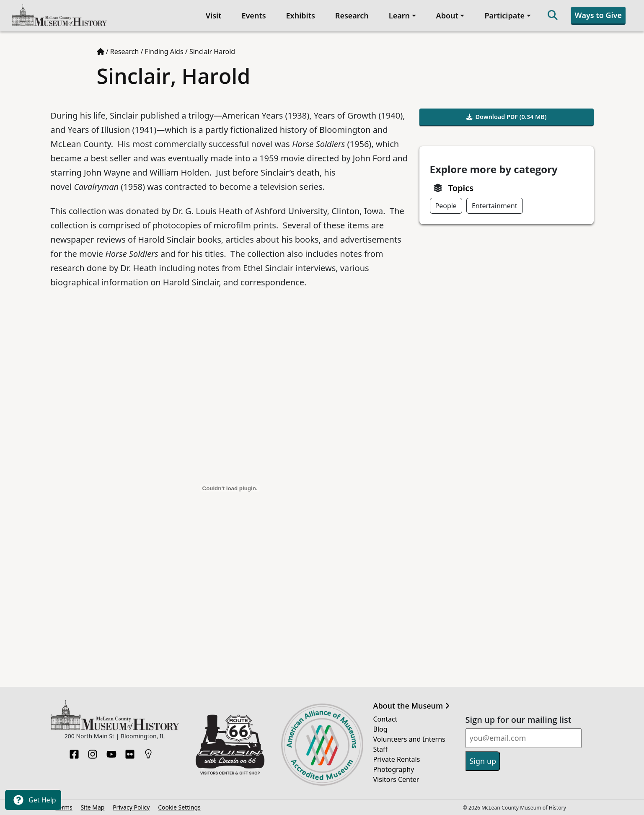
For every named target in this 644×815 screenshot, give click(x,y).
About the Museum (411, 706)
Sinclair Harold (212, 52)
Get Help (33, 800)
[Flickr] (130, 752)
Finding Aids (164, 52)
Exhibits (301, 16)
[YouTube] (111, 752)
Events (253, 16)
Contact (385, 719)
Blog (380, 729)
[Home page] (101, 52)
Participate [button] (504, 16)
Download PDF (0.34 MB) (507, 117)
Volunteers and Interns (409, 739)
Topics (461, 188)
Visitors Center (396, 779)
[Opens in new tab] (230, 744)
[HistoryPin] (148, 752)
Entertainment (495, 206)
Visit (214, 16)
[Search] (553, 16)
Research (352, 16)
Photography (394, 769)
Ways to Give (598, 15)
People (446, 206)
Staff (381, 749)
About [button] (447, 16)
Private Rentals (397, 759)
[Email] (524, 738)
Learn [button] (399, 16)
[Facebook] (74, 752)
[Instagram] (93, 752)
